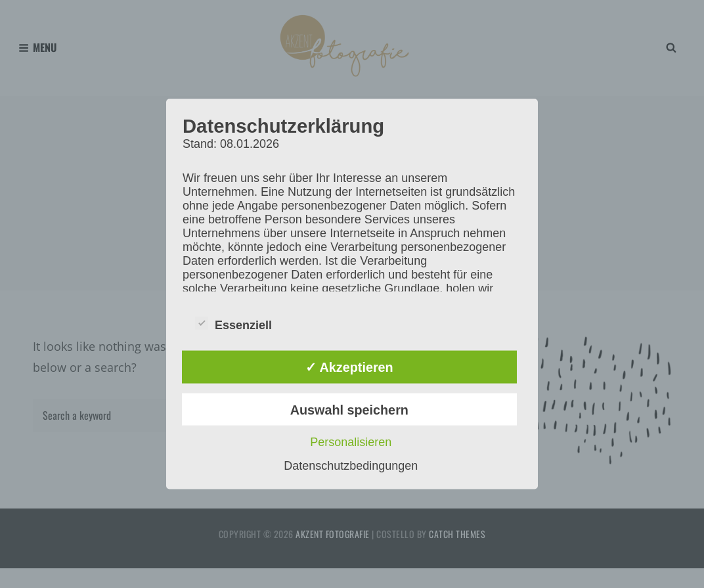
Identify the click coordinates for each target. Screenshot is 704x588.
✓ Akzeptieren (349, 367)
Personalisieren (351, 442)
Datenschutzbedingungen (351, 466)
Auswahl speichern (349, 409)
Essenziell (233, 323)
